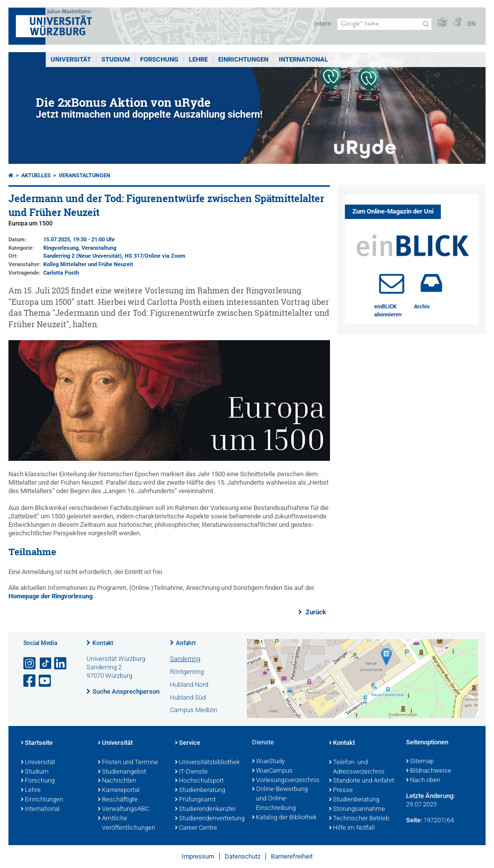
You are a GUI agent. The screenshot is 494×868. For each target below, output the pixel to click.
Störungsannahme (357, 809)
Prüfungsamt (195, 800)
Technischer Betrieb (359, 819)
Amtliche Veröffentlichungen (126, 824)
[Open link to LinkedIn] (61, 664)
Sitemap (420, 762)
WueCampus (272, 771)
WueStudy (268, 762)
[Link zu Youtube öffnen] (46, 681)
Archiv (422, 307)
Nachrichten (117, 781)
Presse (341, 791)
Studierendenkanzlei (205, 809)
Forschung (159, 59)
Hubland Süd (188, 697)
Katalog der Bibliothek (284, 818)
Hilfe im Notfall (352, 828)
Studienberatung (200, 791)
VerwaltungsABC (123, 809)
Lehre (198, 59)
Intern (323, 24)
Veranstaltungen (84, 176)
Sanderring (185, 659)
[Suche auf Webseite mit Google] (384, 24)
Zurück (315, 612)
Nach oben (423, 781)
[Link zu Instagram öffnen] (30, 664)
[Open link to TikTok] (46, 664)
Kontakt (103, 643)
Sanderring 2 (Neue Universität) (82, 256)
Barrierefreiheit (292, 856)
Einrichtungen (243, 59)
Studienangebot (122, 772)
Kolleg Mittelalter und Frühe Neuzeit (88, 264)
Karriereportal (119, 791)
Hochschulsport (199, 781)
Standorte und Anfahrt (362, 781)
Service (188, 743)
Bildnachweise (429, 771)
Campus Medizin (194, 710)
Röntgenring (187, 672)
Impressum (198, 856)
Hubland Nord (189, 685)
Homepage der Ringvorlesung (50, 596)
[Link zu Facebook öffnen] (30, 681)
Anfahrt (186, 643)
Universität (71, 59)
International (303, 59)
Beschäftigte (118, 800)
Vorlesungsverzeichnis (286, 781)
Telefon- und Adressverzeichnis (357, 767)
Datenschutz (243, 856)
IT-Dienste (191, 772)
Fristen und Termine (128, 763)
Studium (116, 59)
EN (472, 24)
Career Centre (196, 828)
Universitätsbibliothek (207, 763)
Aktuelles (36, 176)
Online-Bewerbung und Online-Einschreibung (280, 799)
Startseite (37, 743)
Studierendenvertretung (208, 819)
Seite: (414, 820)
